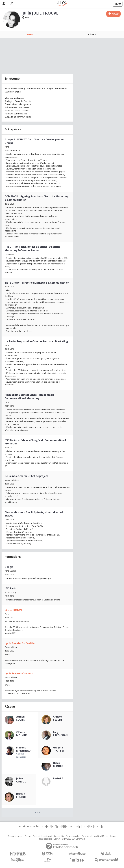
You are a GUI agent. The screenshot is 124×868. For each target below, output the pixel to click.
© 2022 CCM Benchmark (75, 839)
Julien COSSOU (21, 780)
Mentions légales (109, 836)
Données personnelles (71, 836)
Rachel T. (58, 778)
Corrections (59, 839)
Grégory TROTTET (59, 749)
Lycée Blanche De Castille (20, 643)
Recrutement (47, 836)
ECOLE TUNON (13, 610)
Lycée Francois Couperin (19, 673)
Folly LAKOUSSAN (60, 734)
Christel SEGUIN (58, 718)
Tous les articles (46, 839)
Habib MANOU (58, 765)
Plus (37, 812)
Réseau (92, 35)
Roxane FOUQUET (22, 795)
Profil (30, 35)
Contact (28, 836)
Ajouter (115, 14)
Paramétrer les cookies (91, 836)
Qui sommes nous (15, 836)
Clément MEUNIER (22, 734)
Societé (57, 836)
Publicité (36, 836)
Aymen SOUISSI (21, 718)
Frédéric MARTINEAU (23, 749)
